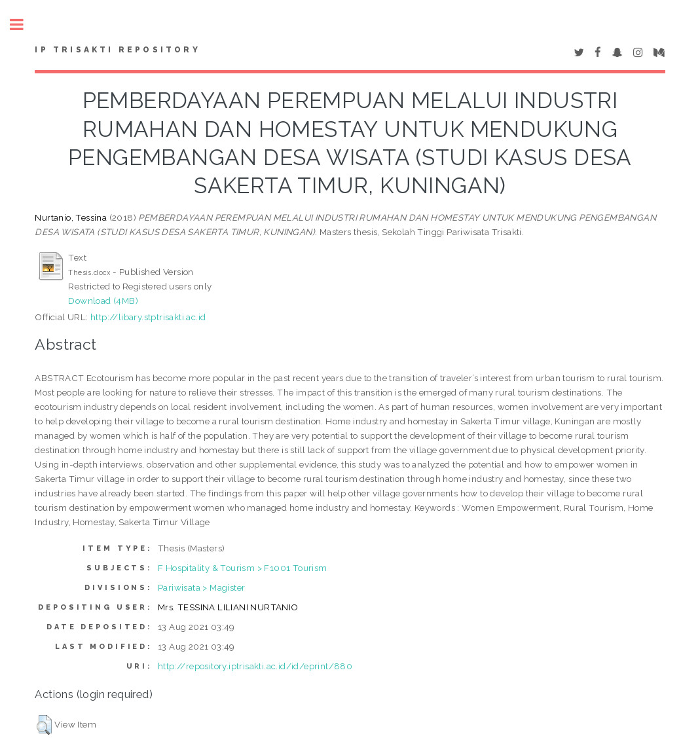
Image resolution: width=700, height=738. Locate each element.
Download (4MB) (103, 301)
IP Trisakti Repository (117, 50)
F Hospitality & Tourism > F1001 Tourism (243, 568)
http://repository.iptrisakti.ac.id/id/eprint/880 (255, 666)
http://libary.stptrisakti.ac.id (148, 317)
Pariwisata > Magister (201, 587)
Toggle (24, 25)
